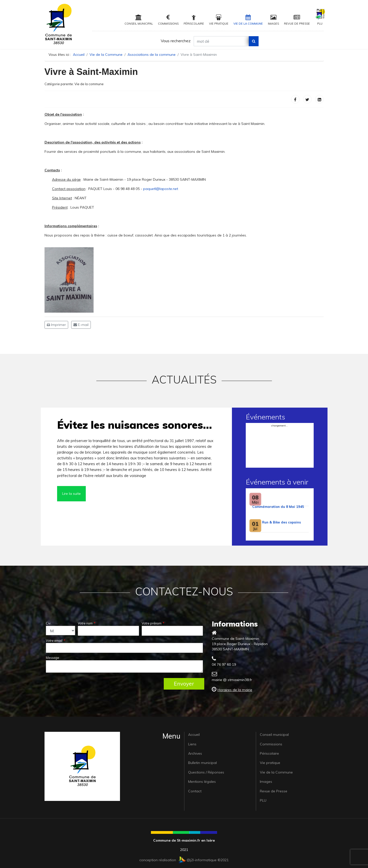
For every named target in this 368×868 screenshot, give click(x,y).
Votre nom (87, 623)
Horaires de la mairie (235, 690)
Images (273, 20)
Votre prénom (153, 623)
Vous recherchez (176, 41)
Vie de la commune (89, 84)
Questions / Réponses (206, 772)
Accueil (194, 735)
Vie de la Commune (248, 20)
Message (52, 658)
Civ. (49, 623)
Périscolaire (194, 20)
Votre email (55, 641)
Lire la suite (71, 494)
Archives (195, 753)
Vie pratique (219, 20)
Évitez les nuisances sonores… (134, 425)
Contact (195, 791)
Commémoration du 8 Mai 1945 (278, 507)
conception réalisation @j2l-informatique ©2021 (184, 860)
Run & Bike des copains (281, 522)
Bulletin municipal (202, 763)
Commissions (168, 20)
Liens (192, 744)
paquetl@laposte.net (161, 189)
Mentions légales (202, 782)
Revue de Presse (297, 20)
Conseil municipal (139, 20)
